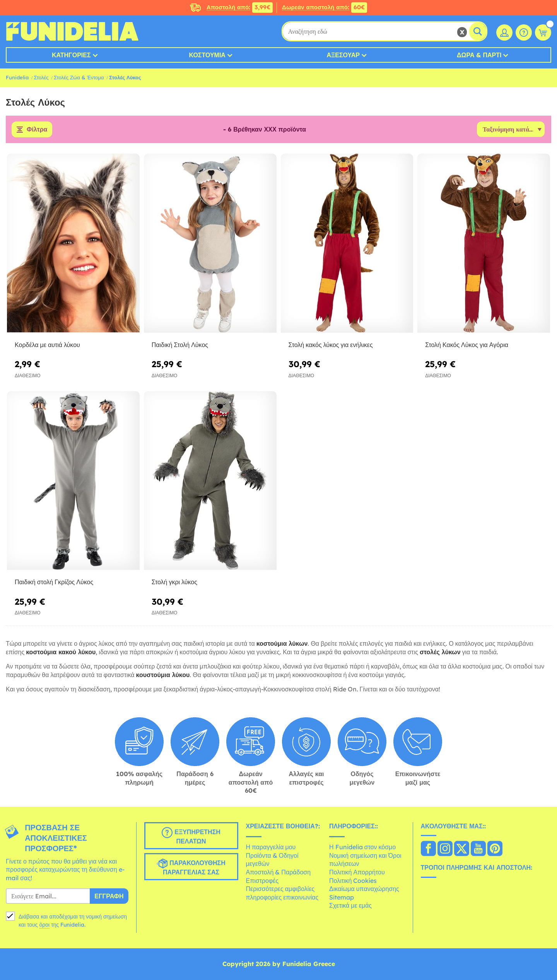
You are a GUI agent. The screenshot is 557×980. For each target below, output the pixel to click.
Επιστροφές (262, 881)
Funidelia (17, 77)
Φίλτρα (37, 130)
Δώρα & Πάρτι (479, 55)
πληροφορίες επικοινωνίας (282, 897)
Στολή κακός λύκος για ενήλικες (331, 345)
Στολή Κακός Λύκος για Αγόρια (467, 345)
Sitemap (342, 897)
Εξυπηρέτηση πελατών (191, 836)
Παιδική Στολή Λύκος (180, 345)
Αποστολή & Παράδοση (278, 872)
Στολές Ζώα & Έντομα (79, 77)
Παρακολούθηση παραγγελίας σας (191, 867)
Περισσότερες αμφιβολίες (280, 889)
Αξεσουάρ (343, 55)
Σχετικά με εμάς (350, 906)
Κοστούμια (207, 55)
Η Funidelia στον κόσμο (362, 847)
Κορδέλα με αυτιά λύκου (47, 345)
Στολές (41, 77)
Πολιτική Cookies (353, 881)
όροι (45, 925)
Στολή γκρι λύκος (174, 582)
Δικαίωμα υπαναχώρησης (364, 889)
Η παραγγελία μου (271, 847)
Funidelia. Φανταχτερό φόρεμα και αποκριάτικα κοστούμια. (72, 31)
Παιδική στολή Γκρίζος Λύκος (54, 582)
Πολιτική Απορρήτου (357, 872)
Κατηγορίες (71, 55)
